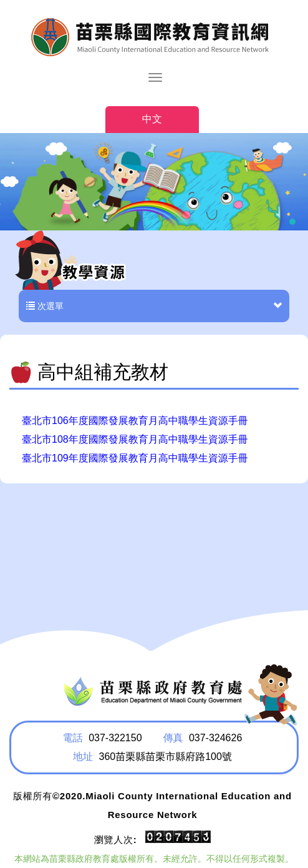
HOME (154, 36)
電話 (73, 738)
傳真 (173, 738)
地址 (83, 757)
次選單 (154, 306)
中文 (152, 119)
